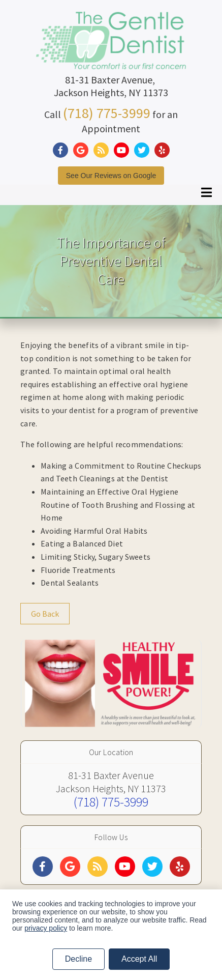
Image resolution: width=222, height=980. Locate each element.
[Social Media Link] (63, 150)
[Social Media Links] (43, 867)
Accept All (139, 959)
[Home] (111, 58)
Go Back (45, 614)
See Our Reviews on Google (111, 176)
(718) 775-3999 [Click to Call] (107, 113)
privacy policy (46, 928)
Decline (78, 959)
